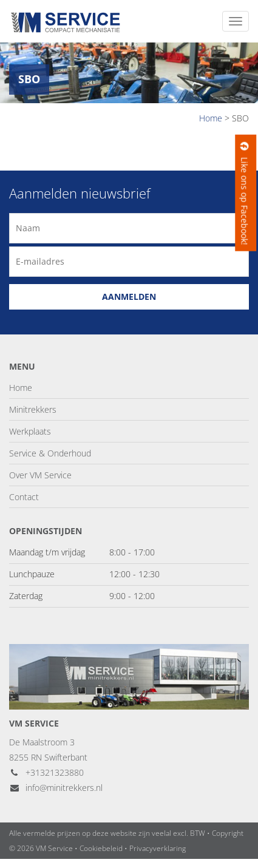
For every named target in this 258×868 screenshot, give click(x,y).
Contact (24, 497)
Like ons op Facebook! (244, 193)
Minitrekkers (33, 409)
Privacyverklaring (158, 848)
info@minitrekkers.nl (56, 788)
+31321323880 (46, 772)
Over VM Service (40, 475)
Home (21, 388)
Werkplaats (30, 431)
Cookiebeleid (101, 848)
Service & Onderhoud (50, 453)
